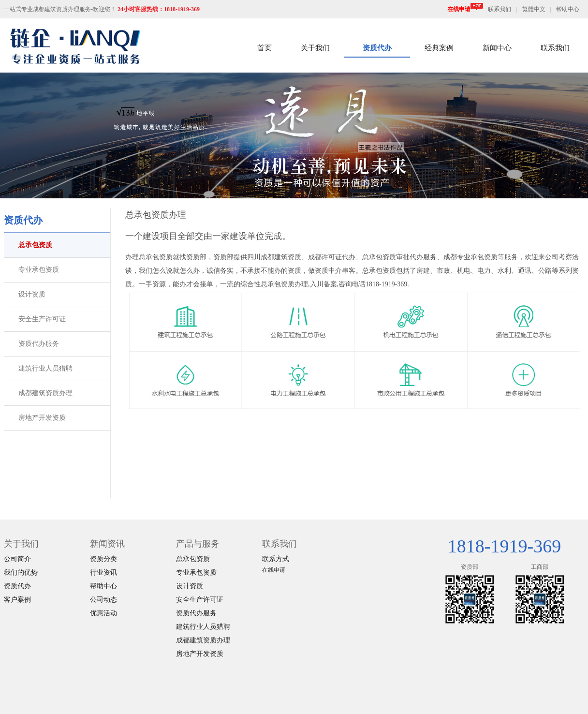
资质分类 (103, 559)
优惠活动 (103, 613)
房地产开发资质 (42, 418)
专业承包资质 (39, 270)
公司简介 (17, 559)
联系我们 (500, 9)
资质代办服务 (39, 344)
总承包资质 (35, 245)
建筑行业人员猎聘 (45, 368)
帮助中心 (568, 9)
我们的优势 (21, 573)
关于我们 (315, 48)
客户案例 (17, 600)
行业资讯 (103, 573)
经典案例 (439, 48)
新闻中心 (497, 48)
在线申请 (465, 9)
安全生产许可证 (42, 319)
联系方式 (276, 559)
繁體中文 (534, 9)
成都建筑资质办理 (45, 393)
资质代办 (377, 48)
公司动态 (103, 600)
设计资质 (32, 294)
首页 (265, 48)
